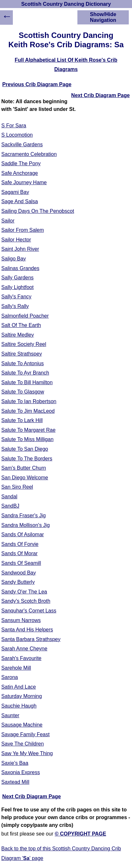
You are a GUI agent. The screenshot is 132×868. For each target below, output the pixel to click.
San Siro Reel (17, 487)
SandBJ (10, 506)
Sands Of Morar (19, 553)
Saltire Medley (18, 335)
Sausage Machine (22, 725)
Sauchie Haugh (19, 706)
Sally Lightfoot (18, 287)
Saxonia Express (21, 772)
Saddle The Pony (21, 163)
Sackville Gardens (22, 145)
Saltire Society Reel (24, 344)
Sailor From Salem (22, 230)
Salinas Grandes (20, 268)
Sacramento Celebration (29, 154)
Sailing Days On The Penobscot (38, 211)
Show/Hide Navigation (103, 17)
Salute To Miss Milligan (27, 439)
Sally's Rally (15, 306)
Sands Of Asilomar (23, 534)
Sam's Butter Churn (24, 468)
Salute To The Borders (27, 459)
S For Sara (14, 126)
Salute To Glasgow (23, 392)
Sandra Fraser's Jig (23, 515)
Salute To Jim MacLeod (28, 411)
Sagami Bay (15, 192)
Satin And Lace (19, 687)
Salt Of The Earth (21, 325)
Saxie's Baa (15, 763)
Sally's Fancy (16, 297)
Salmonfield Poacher (25, 316)
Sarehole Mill (16, 668)
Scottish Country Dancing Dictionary (66, 4)
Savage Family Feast (25, 734)
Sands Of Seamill (21, 563)
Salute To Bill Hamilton (27, 382)
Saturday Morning (22, 696)
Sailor (8, 221)
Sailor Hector (16, 240)
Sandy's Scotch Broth (26, 601)
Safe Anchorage (20, 173)
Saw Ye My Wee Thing (27, 753)
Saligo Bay (14, 259)
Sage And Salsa (20, 201)
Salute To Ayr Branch (25, 373)
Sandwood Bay (19, 573)
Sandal (9, 497)
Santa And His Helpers (27, 630)
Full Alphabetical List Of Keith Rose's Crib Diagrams (66, 65)
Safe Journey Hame (24, 182)
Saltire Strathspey (22, 354)
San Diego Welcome (25, 478)
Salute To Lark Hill (22, 420)
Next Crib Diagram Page (101, 95)
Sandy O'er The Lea (24, 592)
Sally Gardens (18, 278)
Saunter (10, 715)
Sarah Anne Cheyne (24, 649)
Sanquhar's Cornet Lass (29, 611)
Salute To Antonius (22, 363)
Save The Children (22, 744)
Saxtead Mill (15, 782)
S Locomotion (17, 135)
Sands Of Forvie (20, 544)
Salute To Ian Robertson (29, 401)
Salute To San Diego (25, 449)
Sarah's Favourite (21, 658)
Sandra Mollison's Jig (26, 525)
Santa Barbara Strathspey (31, 639)
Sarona (10, 677)
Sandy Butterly (18, 582)
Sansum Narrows (21, 620)
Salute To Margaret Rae (28, 430)
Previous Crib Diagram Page (37, 84)
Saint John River (20, 249)
